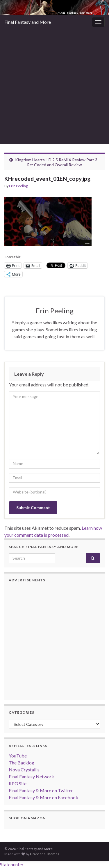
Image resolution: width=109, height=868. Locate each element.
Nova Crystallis (24, 770)
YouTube (18, 756)
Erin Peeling (18, 186)
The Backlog (22, 763)
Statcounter (12, 864)
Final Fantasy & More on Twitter (41, 790)
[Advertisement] (54, 87)
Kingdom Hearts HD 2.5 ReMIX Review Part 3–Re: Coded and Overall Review (57, 162)
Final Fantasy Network (31, 776)
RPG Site (18, 783)
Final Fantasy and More (28, 22)
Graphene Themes (45, 854)
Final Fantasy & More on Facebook (43, 797)
